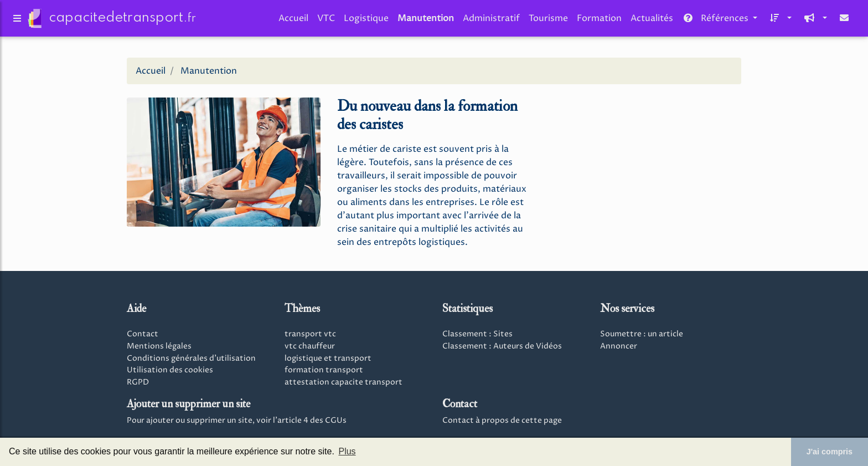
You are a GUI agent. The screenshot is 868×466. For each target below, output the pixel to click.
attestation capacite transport (343, 382)
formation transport (324, 370)
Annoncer (619, 346)
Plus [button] (347, 451)
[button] (779, 21)
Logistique (366, 21)
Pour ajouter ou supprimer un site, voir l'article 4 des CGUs (237, 421)
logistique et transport (328, 359)
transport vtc (310, 334)
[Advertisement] (644, 171)
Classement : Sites (477, 334)
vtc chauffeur (310, 346)
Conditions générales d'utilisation (191, 359)
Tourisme (548, 21)
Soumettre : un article (642, 334)
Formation (599, 21)
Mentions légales (159, 346)
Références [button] (716, 21)
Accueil (293, 21)
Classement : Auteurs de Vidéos (502, 346)
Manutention (426, 21)
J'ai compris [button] (830, 452)
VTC (326, 21)
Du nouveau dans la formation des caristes (427, 115)
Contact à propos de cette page (502, 421)
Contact (143, 334)
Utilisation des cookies (170, 370)
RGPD (138, 382)
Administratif (491, 21)
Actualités (652, 21)
